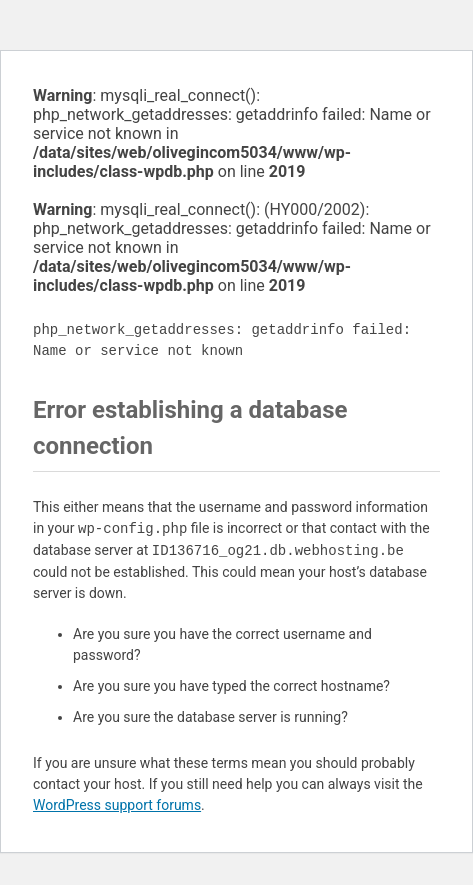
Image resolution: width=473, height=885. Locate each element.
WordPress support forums (117, 805)
